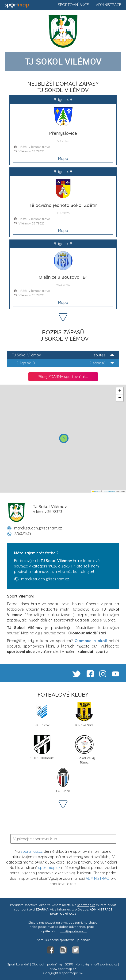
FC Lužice (63, 780)
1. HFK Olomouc (42, 747)
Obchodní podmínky (47, 964)
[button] (64, 438)
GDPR (69, 964)
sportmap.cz (32, 851)
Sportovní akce (73, 5)
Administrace (109, 5)
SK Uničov (42, 715)
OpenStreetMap (109, 491)
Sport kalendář (18, 964)
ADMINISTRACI (98, 878)
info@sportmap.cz (73, 931)
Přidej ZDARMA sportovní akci (63, 377)
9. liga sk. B (65, 363)
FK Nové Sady (84, 715)
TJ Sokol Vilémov (63, 355)
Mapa (63, 158)
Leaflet (96, 491)
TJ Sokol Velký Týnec (84, 749)
